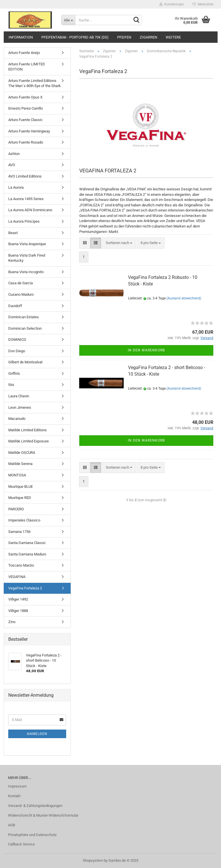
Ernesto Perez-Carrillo (26, 108)
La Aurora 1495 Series (26, 199)
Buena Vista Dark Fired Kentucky (27, 258)
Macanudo (17, 419)
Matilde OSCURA (22, 453)
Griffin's (14, 373)
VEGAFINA (17, 577)
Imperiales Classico (24, 520)
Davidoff (15, 306)
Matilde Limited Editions (28, 430)
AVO (12, 165)
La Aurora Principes (24, 221)
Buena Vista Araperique (27, 244)
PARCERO (16, 509)
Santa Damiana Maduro (27, 554)
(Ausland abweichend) (184, 298)
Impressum (17, 786)
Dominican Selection (25, 328)
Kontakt (14, 796)
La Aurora (16, 187)
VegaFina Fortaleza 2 (25, 588)
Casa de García (21, 283)
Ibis (11, 385)
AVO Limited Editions (25, 176)
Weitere (173, 37)
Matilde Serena (20, 464)
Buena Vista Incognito (26, 272)
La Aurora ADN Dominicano (30, 210)
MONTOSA (17, 475)
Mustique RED (20, 498)
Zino (12, 622)
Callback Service (21, 844)
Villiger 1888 (18, 611)
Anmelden (37, 734)
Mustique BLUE (21, 487)
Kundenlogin (172, 4)
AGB (12, 825)
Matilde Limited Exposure (29, 441)
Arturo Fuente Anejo (24, 53)
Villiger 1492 (18, 599)
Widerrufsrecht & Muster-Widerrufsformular (43, 815)
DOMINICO (17, 340)
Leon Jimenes (20, 407)
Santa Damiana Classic (27, 543)
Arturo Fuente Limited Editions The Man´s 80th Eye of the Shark (35, 83)
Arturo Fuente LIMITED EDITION (27, 67)
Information (21, 37)
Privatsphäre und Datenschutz (32, 835)
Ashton (14, 154)
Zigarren (148, 37)
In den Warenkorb (146, 350)
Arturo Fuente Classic (26, 120)
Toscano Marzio (21, 565)
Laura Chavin (19, 396)
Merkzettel (203, 4)
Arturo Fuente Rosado (26, 142)
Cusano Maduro (21, 294)
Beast (13, 233)
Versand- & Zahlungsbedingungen (35, 806)
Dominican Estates (24, 317)
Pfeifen (124, 37)
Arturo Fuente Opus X (25, 97)
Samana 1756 (19, 532)
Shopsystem (93, 860)
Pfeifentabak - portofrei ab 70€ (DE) (75, 37)
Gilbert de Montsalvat (25, 362)
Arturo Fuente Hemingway (29, 131)
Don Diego (17, 351)
